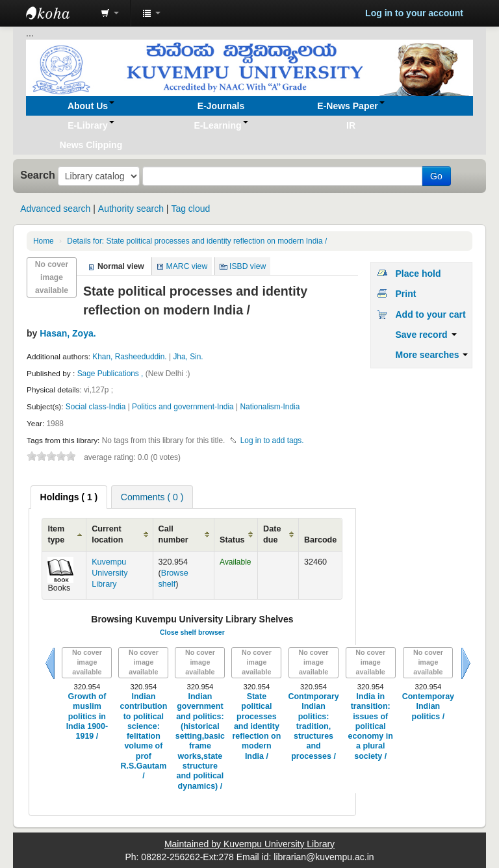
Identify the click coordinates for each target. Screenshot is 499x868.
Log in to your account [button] (414, 13)
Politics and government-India (183, 407)
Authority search (131, 209)
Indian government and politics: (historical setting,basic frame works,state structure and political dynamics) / (200, 741)
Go (436, 176)
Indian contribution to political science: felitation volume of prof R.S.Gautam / (144, 736)
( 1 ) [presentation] (69, 497)
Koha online (58, 13)
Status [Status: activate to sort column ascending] (232, 540)
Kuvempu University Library (109, 573)
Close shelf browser (192, 632)
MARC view (187, 266)
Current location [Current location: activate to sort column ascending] (107, 534)
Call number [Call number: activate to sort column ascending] (173, 534)
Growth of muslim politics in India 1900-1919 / (87, 716)
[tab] (69, 497)
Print (405, 294)
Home (44, 241)
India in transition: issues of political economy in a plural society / (371, 726)
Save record (426, 335)
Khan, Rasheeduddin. (129, 357)
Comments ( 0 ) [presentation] (152, 497)
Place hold (418, 274)
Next (466, 663)
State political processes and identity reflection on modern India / (197, 241)
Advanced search (55, 209)
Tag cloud (190, 209)
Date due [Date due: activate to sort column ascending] (272, 534)
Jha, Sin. (188, 357)
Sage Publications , (111, 374)
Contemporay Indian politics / (428, 707)
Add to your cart (430, 314)
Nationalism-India (270, 407)
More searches (431, 355)
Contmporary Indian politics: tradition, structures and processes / (313, 726)
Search (38, 175)
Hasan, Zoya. (68, 333)
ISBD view (248, 266)
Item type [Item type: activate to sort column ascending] (56, 534)
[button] (110, 13)
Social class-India (97, 407)
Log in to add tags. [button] (272, 440)
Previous (50, 663)
